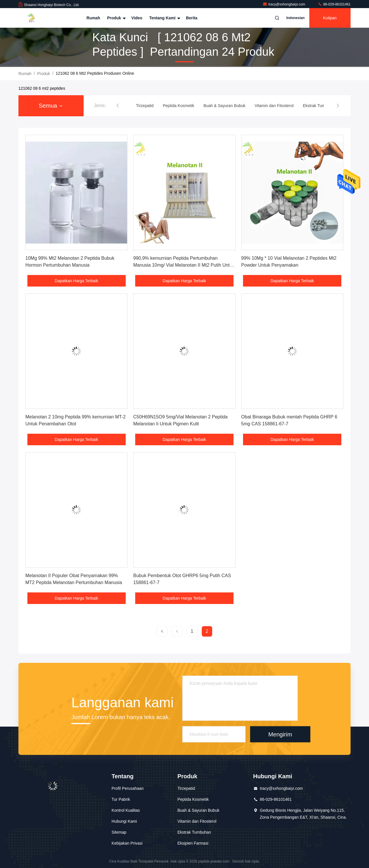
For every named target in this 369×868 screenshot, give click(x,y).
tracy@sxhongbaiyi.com (284, 4)
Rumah (93, 18)
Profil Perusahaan (128, 788)
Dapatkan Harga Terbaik (77, 281)
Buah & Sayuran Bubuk (198, 810)
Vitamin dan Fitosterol (197, 821)
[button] (118, 106)
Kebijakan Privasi (127, 843)
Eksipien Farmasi (193, 843)
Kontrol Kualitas (126, 810)
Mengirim (280, 734)
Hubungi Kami (124, 821)
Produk (116, 18)
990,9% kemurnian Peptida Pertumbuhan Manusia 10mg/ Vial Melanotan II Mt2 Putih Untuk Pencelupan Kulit (184, 265)
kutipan (330, 18)
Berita (192, 18)
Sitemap (119, 832)
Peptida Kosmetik (193, 799)
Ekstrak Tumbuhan (194, 832)
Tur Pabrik (121, 799)
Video (137, 18)
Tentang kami (164, 18)
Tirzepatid (186, 788)
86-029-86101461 (334, 4)
